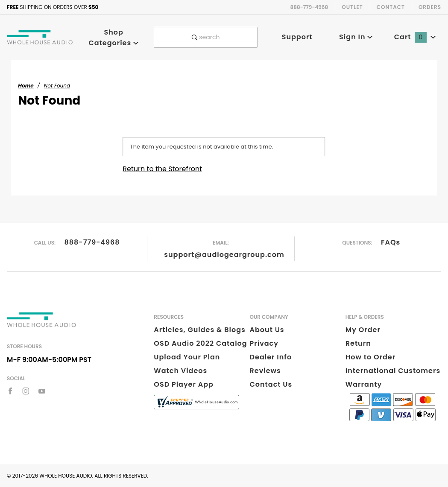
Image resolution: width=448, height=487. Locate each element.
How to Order (370, 357)
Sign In (356, 37)
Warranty (364, 384)
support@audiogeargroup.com (224, 255)
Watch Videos (180, 371)
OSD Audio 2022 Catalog (200, 343)
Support (297, 37)
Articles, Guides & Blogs (199, 330)
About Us (267, 330)
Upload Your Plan (187, 357)
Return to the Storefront (162, 169)
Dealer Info (271, 357)
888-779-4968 (92, 242)
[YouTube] (42, 391)
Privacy (264, 343)
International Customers (393, 371)
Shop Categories (114, 38)
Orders (430, 7)
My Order (363, 330)
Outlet (352, 7)
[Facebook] (10, 391)
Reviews (265, 371)
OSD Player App (184, 384)
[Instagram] (26, 391)
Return (358, 343)
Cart (415, 37)
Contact (391, 7)
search (206, 37)
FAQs (391, 242)
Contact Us (271, 384)
